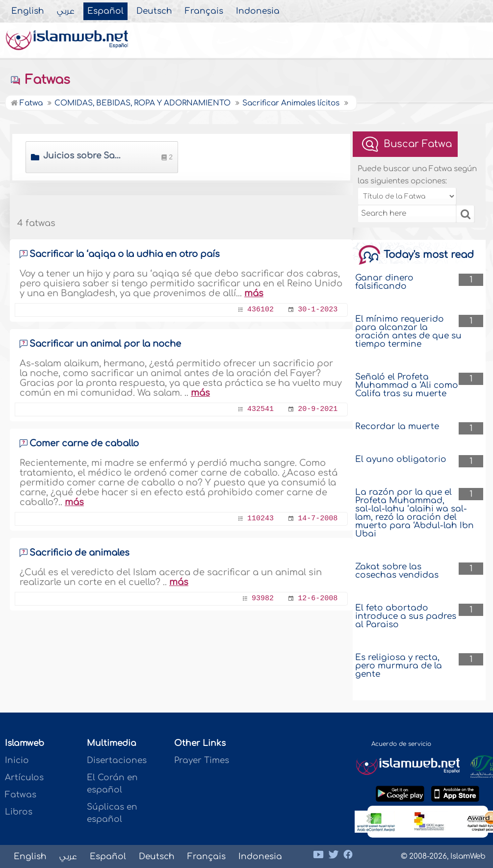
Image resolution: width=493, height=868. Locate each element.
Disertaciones (117, 760)
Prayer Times (202, 760)
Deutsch (154, 11)
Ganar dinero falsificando (384, 282)
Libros (19, 812)
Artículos (24, 778)
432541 (260, 409)
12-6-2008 (318, 599)
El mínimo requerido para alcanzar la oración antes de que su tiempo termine (408, 332)
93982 (263, 599)
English (28, 11)
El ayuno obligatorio (401, 459)
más (254, 293)
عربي (66, 11)
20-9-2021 (318, 409)
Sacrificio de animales (79, 553)
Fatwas (40, 80)
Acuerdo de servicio (401, 744)
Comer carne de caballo (84, 443)
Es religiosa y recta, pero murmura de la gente (399, 666)
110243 (260, 519)
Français (204, 11)
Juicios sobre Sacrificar (83, 156)
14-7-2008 (318, 519)
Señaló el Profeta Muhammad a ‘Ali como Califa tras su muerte (407, 385)
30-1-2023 (318, 310)
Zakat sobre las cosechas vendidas (397, 571)
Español (105, 11)
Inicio (17, 760)
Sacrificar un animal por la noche (105, 344)
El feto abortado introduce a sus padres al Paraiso (406, 616)
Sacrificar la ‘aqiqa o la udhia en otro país (125, 254)
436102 (260, 310)
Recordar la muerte (397, 426)
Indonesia (258, 11)
